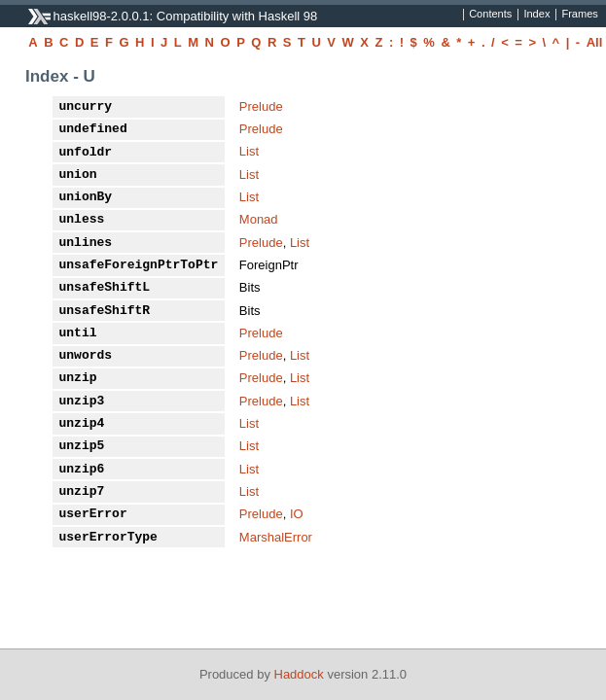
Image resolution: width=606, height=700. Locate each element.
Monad (259, 219)
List (249, 151)
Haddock (299, 674)
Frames (579, 15)
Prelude (261, 106)
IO (297, 514)
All (595, 42)
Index (536, 15)
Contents (490, 15)
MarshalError (276, 537)
